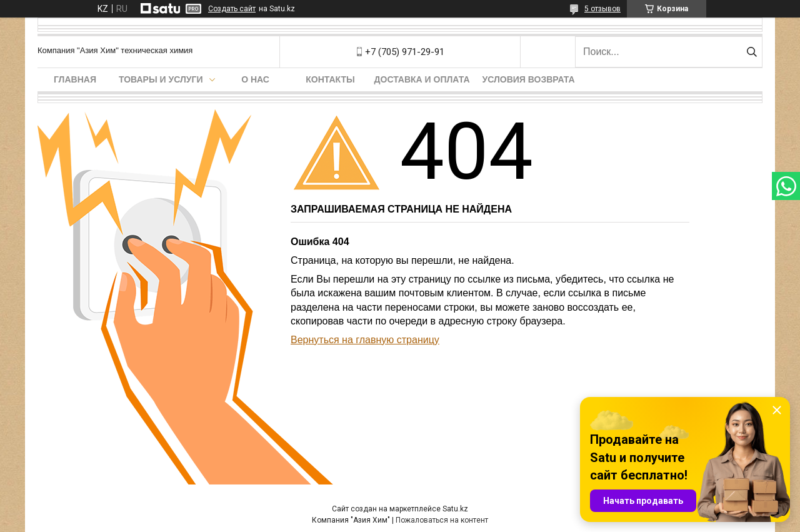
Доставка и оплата (422, 79)
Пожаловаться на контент (442, 520)
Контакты (330, 79)
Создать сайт (232, 9)
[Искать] (752, 52)
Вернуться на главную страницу (365, 340)
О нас (255, 79)
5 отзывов (602, 9)
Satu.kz (455, 509)
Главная (75, 79)
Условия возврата (529, 79)
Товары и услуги (161, 79)
